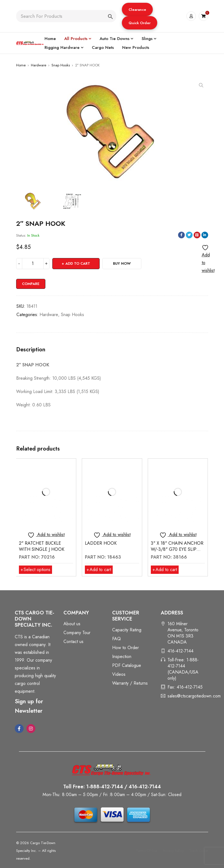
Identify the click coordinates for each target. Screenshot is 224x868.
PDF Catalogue (127, 665)
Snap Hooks (61, 65)
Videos (119, 674)
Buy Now (122, 263)
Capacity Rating (127, 630)
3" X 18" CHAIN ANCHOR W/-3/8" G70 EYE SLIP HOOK (177, 549)
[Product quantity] (33, 264)
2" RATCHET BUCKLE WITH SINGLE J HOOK (42, 546)
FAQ (116, 639)
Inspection (122, 656)
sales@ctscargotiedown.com (194, 696)
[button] (137, 9)
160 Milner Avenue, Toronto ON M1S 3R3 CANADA (183, 633)
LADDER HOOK (101, 543)
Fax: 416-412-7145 (185, 687)
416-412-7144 (180, 651)
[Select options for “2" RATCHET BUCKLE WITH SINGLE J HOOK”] (35, 570)
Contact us (73, 641)
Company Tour (77, 633)
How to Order (125, 648)
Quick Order (140, 23)
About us (72, 624)
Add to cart (78, 263)
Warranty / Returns (130, 683)
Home (21, 65)
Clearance (137, 10)
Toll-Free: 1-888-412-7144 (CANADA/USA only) (183, 669)
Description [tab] (31, 350)
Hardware (39, 65)
